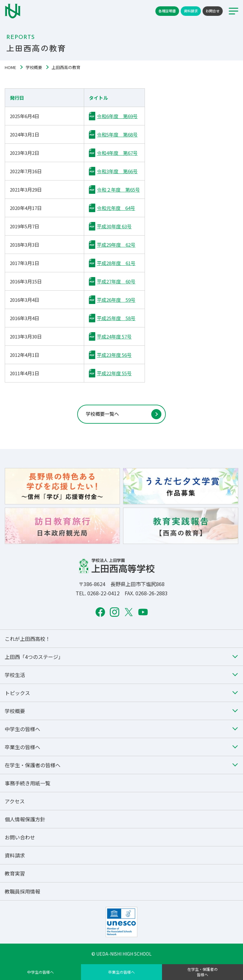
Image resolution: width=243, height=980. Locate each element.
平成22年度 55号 (114, 373)
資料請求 (191, 11)
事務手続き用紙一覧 (28, 783)
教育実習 (15, 873)
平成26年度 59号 (116, 300)
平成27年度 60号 (116, 281)
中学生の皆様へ (40, 972)
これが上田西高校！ (28, 639)
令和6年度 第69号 (117, 116)
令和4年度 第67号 (117, 153)
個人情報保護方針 (25, 819)
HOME (10, 67)
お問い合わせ (20, 837)
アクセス (15, 801)
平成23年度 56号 (114, 355)
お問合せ (213, 11)
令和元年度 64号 (116, 208)
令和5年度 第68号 (117, 134)
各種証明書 (167, 11)
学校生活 (15, 675)
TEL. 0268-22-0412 (98, 593)
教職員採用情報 (22, 891)
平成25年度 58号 (116, 318)
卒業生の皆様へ (121, 972)
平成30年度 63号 (114, 226)
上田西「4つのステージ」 (34, 657)
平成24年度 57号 (114, 336)
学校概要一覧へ (102, 414)
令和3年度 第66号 (117, 171)
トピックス (17, 693)
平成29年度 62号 (116, 245)
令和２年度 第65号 (118, 190)
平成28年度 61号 (116, 263)
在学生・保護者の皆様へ (202, 972)
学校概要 (34, 67)
